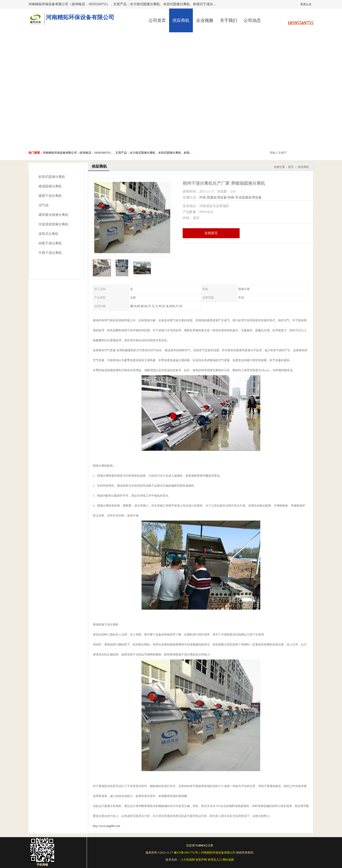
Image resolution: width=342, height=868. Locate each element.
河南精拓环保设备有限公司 (218, 853)
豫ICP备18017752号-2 (187, 853)
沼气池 (43, 205)
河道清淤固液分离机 (53, 224)
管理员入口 (215, 860)
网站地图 (228, 860)
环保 (203, 197)
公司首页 (157, 20)
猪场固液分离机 (50, 186)
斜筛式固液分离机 (52, 177)
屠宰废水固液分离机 (53, 215)
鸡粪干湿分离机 (50, 243)
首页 (291, 167)
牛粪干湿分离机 (50, 253)
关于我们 (228, 20)
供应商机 (181, 20)
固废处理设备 (217, 197)
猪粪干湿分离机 (50, 196)
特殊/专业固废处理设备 (245, 197)
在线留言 (211, 233)
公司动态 (252, 20)
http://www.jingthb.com (107, 826)
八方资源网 (188, 860)
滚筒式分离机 (48, 234)
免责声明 (201, 860)
